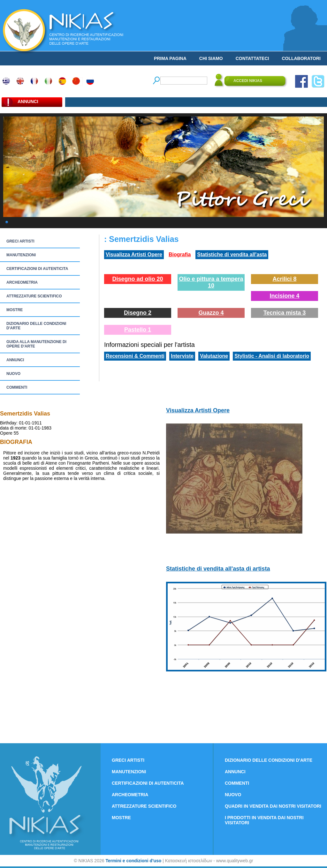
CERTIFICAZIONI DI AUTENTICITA (37, 269)
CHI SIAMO (211, 58)
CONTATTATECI (252, 58)
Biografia (180, 254)
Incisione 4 (284, 296)
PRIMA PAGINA (170, 58)
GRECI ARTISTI (20, 241)
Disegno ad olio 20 (137, 279)
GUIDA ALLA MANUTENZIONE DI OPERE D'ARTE (36, 344)
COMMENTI (17, 387)
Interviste (182, 356)
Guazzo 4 (211, 313)
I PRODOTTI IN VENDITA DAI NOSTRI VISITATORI (264, 820)
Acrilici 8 (284, 279)
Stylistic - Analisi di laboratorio (272, 356)
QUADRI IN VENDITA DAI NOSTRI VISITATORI (273, 806)
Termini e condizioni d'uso (133, 861)
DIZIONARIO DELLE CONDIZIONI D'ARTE (36, 326)
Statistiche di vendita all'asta (232, 254)
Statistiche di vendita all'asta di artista (218, 569)
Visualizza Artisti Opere (134, 254)
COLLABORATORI (301, 58)
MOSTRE (15, 310)
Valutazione (214, 356)
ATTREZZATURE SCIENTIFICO (34, 296)
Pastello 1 (138, 330)
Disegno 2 (138, 313)
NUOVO (13, 374)
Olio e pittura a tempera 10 (211, 282)
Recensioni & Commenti (135, 356)
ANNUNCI (15, 360)
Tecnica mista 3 (285, 313)
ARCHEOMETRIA (22, 282)
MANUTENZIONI (21, 255)
